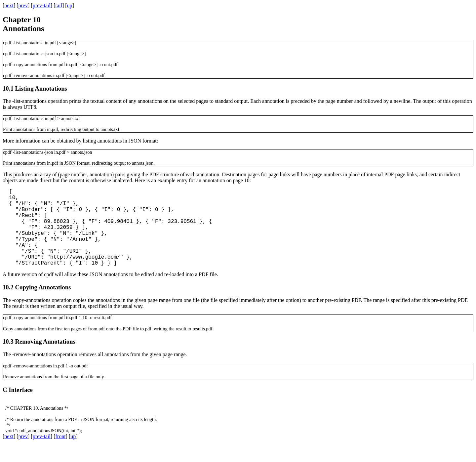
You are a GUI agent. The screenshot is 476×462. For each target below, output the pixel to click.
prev (23, 5)
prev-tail (42, 5)
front (60, 454)
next (9, 5)
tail (59, 5)
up (70, 5)
